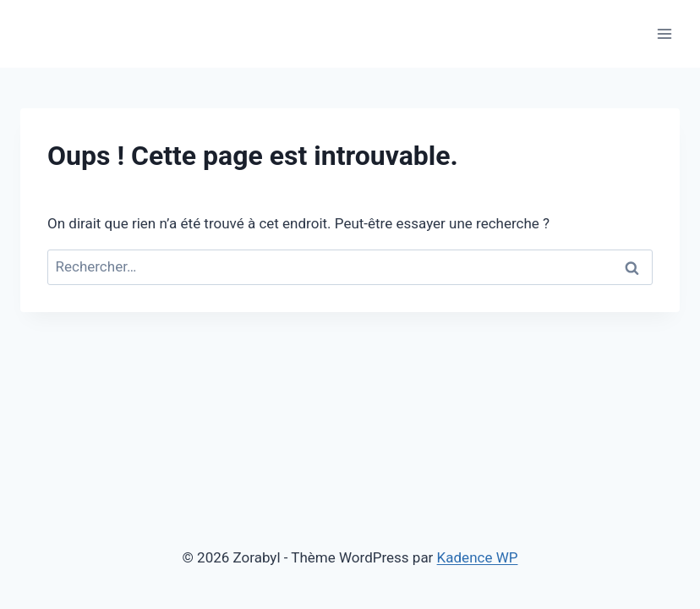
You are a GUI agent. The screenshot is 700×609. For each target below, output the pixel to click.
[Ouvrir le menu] (664, 33)
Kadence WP (478, 557)
